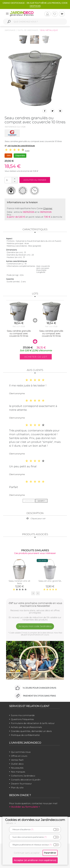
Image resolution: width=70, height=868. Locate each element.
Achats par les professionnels (26, 727)
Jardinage (10, 30)
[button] (15, 179)
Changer (48, 208)
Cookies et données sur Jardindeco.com (35, 820)
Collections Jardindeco (23, 776)
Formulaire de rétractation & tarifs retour (33, 723)
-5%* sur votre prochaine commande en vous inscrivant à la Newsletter (35, 604)
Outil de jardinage (28, 30)
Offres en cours (19, 756)
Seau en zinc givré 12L (50, 581)
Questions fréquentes (22, 719)
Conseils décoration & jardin (26, 780)
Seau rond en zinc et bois (19, 582)
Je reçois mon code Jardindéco (35, 626)
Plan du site (17, 788)
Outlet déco (17, 764)
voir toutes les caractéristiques (20, 146)
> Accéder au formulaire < (24, 807)
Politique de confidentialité (25, 735)
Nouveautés (17, 768)
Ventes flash (17, 760)
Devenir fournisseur (21, 784)
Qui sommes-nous (21, 752)
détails (11, 823)
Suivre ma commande (23, 715)
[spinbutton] (11, 180)
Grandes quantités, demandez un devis (31, 731)
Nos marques (18, 772)
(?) (32, 829)
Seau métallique (49, 30)
